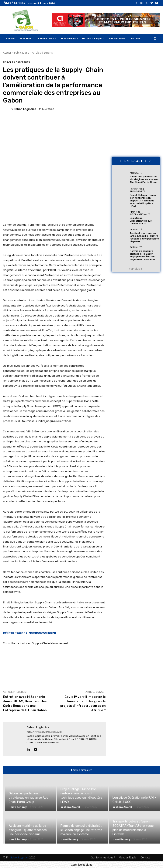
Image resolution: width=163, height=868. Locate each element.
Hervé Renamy (18, 807)
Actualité (136, 173)
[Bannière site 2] (136, 82)
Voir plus (136, 269)
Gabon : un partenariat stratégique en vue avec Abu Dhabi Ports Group (144, 179)
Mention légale (128, 857)
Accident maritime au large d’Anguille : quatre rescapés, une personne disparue (144, 237)
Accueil (7, 53)
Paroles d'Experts (42, 53)
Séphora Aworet (70, 807)
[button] (155, 38)
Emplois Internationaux (140, 213)
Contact (145, 857)
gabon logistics (25, 109)
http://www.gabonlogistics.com (44, 732)
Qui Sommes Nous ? (103, 857)
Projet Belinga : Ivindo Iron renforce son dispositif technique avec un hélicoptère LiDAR (143, 201)
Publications (22, 53)
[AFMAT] (106, 20)
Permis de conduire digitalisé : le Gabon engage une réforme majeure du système (142, 255)
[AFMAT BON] (136, 130)
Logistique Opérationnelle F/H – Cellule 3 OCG (142, 221)
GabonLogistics (19, 857)
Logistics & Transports (138, 190)
